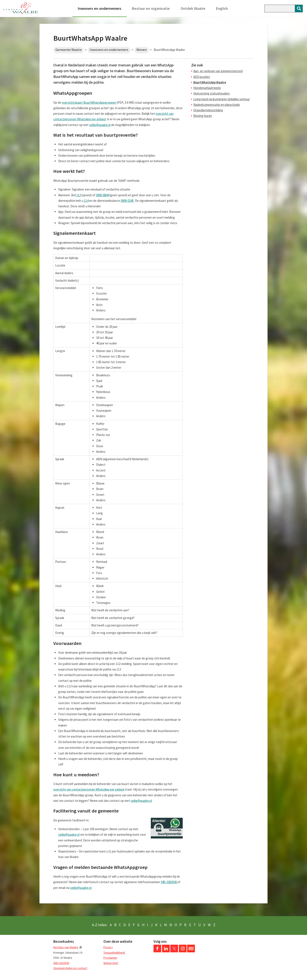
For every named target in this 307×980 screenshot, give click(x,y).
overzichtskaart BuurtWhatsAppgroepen (89, 102)
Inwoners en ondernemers (100, 8)
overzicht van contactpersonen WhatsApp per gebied (89, 789)
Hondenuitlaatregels (207, 88)
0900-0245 (127, 201)
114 (86, 201)
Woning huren (203, 116)
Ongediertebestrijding (208, 110)
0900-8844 (102, 195)
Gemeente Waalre (69, 50)
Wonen (142, 50)
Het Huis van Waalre (66, 947)
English (222, 8)
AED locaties (202, 77)
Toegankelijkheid (114, 953)
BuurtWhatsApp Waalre (210, 82)
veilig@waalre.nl (100, 125)
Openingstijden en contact (70, 968)
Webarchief (111, 963)
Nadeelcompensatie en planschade (217, 105)
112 (79, 195)
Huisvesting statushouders (212, 93)
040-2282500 (169, 882)
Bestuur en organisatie (151, 8)
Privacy (108, 947)
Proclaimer (110, 958)
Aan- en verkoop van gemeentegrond (218, 71)
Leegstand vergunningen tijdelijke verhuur (222, 99)
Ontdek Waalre (193, 8)
